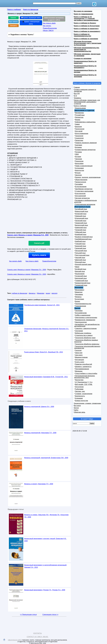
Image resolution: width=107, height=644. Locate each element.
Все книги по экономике (83, 11)
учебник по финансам (19, 293)
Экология (78, 175)
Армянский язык (81, 228)
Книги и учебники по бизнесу (85, 23)
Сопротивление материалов (85, 204)
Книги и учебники (80, 106)
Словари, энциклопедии (84, 394)
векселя (55, 293)
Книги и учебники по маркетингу (86, 29)
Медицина (79, 371)
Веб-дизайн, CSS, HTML (84, 384)
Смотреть (13, 26)
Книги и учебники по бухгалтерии (87, 26)
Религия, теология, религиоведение (88, 177)
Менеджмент (80, 290)
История (78, 157)
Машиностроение (81, 357)
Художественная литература (85, 150)
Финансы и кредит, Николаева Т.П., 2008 (39, 484)
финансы (32, 293)
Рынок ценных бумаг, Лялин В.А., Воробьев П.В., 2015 (44, 352)
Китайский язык (81, 269)
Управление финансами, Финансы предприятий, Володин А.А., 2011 (47, 330)
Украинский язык (81, 223)
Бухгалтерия (80, 299)
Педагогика (79, 140)
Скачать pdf (39, 243)
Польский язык (80, 253)
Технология (79, 136)
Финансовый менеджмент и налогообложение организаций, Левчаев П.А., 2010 (46, 566)
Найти (76, 410)
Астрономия (79, 168)
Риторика (78, 152)
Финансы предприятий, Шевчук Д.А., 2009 (39, 407)
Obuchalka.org (15, 640)
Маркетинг (79, 292)
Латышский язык (81, 251)
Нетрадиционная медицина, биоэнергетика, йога (85, 377)
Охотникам (79, 331)
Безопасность (80, 396)
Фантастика (79, 380)
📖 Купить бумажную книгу (31, 18)
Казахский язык (81, 246)
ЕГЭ (75, 96)
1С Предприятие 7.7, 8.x (84, 382)
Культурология (80, 193)
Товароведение (81, 306)
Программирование (82, 369)
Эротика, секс (80, 391)
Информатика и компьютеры (85, 122)
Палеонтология (81, 182)
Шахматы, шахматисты (83, 367)
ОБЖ (77, 154)
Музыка (78, 173)
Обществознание (81, 180)
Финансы (78, 297)
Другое (76, 408)
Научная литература (82, 198)
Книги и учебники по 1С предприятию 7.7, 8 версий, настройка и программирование (86, 19)
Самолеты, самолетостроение (86, 328)
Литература (79, 117)
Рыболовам (79, 389)
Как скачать (47, 26)
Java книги (79, 355)
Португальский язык (82, 255)
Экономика (79, 294)
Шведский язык (81, 260)
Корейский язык (81, 234)
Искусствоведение (82, 134)
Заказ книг (79, 353)
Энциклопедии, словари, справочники (87, 403)
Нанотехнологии (81, 322)
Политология (80, 129)
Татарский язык (81, 230)
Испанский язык (81, 214)
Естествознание (81, 187)
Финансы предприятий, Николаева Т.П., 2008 (40, 433)
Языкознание (80, 274)
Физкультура (80, 170)
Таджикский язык (81, 285)
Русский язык (80, 115)
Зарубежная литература (84, 189)
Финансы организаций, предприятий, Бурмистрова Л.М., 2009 (46, 458)
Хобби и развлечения (83, 315)
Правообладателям (49, 261)
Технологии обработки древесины (87, 344)
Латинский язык (81, 221)
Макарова (41, 293)
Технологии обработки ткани (85, 338)
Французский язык (82, 211)
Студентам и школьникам (84, 191)
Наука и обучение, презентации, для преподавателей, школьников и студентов (87, 102)
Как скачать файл (16, 261)
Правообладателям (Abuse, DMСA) (50, 29)
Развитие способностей (84, 364)
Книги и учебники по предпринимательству (83, 35)
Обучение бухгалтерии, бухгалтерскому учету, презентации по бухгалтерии (88, 43)
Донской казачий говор (83, 264)
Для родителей (80, 196)
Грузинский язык (81, 276)
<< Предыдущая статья (28, 615)
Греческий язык (81, 248)
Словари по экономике (83, 59)
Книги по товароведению (84, 14)
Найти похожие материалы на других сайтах (54, 19)
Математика (79, 113)
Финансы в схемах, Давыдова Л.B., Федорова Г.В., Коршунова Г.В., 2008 (46, 516)
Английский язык (81, 209)
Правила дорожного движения (86, 143)
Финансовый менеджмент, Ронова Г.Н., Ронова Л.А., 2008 (45, 590)
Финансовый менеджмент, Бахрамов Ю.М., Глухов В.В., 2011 (46, 377)
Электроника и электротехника (86, 318)
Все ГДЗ (77, 94)
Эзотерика (79, 311)
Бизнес (78, 301)
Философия (79, 163)
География (79, 184)
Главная (77, 87)
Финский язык (80, 271)
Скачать (13, 18)
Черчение (79, 159)
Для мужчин (79, 387)
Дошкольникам (80, 108)
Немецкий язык (81, 216)
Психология (79, 161)
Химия (77, 124)
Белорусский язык (82, 225)
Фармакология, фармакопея (85, 320)
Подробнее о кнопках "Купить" (22, 35)
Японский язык (80, 262)
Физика (78, 120)
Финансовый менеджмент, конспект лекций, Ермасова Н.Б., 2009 (46, 540)
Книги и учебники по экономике (86, 39)
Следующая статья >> (50, 615)
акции (48, 293)
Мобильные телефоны (83, 333)
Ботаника (78, 147)
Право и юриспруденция (84, 166)
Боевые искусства (82, 401)
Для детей (79, 131)
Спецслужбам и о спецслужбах (86, 373)
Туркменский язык (81, 281)
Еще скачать (13, 22)
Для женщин (80, 360)
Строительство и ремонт (84, 335)
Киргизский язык (81, 278)
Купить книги (39, 255)
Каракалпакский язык (83, 283)
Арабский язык (80, 241)
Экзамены (78, 98)
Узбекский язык (81, 232)
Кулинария (79, 398)
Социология (79, 138)
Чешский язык (80, 258)
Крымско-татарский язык (84, 237)
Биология (78, 127)
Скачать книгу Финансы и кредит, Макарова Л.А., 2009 (28, 235)
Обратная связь (80, 412)
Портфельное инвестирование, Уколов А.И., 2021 (42, 305)
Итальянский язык (82, 218)
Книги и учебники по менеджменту (87, 31)
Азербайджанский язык (83, 239)
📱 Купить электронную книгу (31, 23)
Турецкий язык (80, 244)
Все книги (77, 406)
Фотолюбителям (81, 313)
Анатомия (79, 145)
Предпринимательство (83, 304)
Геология (78, 350)
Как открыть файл (49, 23)
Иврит (77, 267)
